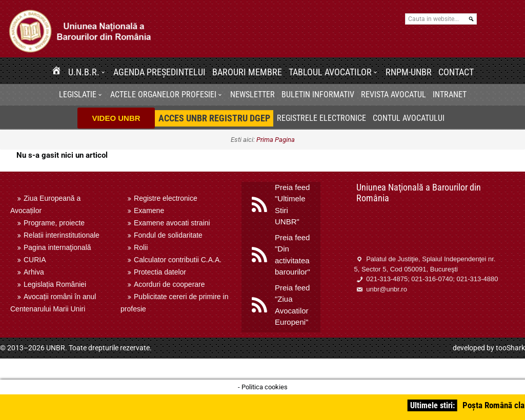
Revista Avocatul (393, 94)
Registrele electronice (321, 118)
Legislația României (55, 284)
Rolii (141, 247)
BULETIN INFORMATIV (318, 94)
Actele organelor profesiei (163, 94)
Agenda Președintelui (159, 72)
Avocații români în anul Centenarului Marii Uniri (53, 303)
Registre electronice (166, 198)
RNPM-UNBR (409, 72)
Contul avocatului (409, 118)
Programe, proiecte (54, 223)
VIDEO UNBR (116, 118)
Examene (149, 211)
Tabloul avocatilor (330, 72)
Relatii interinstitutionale (62, 235)
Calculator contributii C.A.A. (178, 260)
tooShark (510, 348)
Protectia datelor (160, 272)
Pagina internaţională (57, 247)
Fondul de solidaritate (168, 235)
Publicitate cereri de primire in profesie (174, 303)
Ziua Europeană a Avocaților (45, 204)
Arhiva (34, 272)
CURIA (35, 260)
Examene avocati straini (172, 223)
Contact (456, 72)
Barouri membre (247, 72)
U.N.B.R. (84, 72)
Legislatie (78, 94)
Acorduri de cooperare (169, 284)
